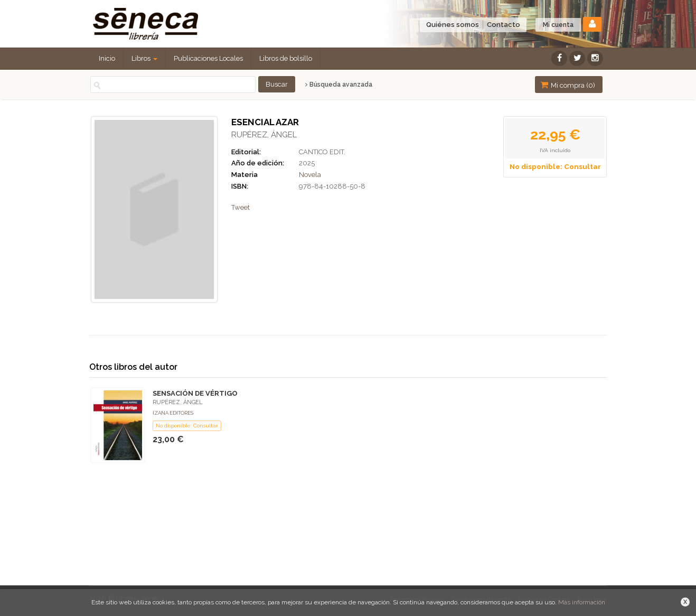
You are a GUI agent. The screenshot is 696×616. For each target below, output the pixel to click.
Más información (582, 602)
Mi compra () (568, 85)
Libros (144, 58)
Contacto (504, 25)
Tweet (241, 207)
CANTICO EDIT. (322, 152)
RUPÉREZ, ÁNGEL (264, 135)
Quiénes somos (453, 25)
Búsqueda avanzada (339, 85)
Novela (310, 175)
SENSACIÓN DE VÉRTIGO (195, 393)
